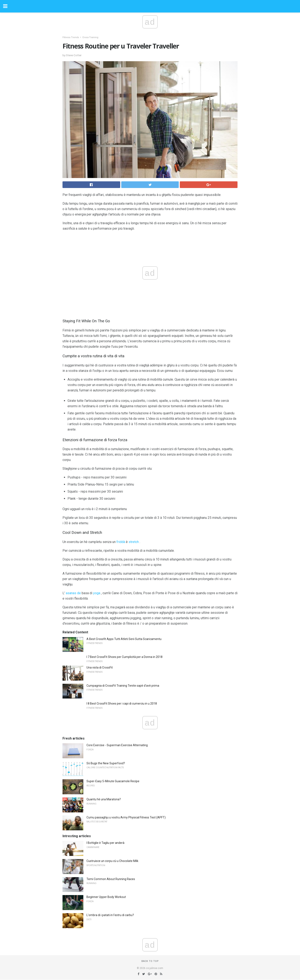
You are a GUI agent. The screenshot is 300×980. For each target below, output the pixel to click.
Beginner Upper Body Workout (106, 897)
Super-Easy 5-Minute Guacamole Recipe (113, 781)
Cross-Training (90, 37)
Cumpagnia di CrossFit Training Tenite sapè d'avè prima (123, 686)
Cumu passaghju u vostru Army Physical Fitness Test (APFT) (126, 817)
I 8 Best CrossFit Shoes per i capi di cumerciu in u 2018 (122, 704)
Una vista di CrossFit (100, 667)
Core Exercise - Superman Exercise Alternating (117, 745)
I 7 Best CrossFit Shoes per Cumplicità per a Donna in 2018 (124, 657)
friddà (121, 542)
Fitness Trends (71, 37)
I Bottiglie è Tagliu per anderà (105, 843)
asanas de (73, 593)
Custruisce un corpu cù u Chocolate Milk (112, 861)
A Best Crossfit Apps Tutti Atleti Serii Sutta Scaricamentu (124, 639)
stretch (134, 542)
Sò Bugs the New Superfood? (106, 763)
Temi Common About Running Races (111, 879)
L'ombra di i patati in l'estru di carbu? (110, 915)
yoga (97, 593)
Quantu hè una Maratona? (104, 799)
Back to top (150, 961)
